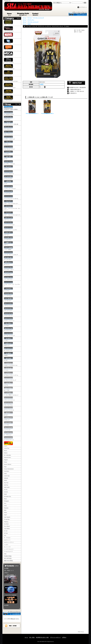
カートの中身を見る (12, 613)
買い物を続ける (73, 93)
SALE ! (8, 444)
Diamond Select (7, 457)
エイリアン (8, 153)
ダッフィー (8, 263)
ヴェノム (8, 143)
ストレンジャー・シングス (10, 228)
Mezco (5, 499)
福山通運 (6, 605)
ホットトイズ (7, 547)
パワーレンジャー (8, 304)
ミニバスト (8, 424)
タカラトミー (7, 540)
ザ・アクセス (7, 538)
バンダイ (6, 545)
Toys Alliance (7, 526)
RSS (10, 626)
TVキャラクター (8, 73)
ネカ (8, 54)
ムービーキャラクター (9, 67)
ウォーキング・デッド (9, 148)
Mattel (5, 494)
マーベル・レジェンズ (9, 334)
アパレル (8, 369)
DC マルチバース (8, 349)
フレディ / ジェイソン (9, 319)
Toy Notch (6, 524)
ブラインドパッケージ (9, 399)
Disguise (6, 460)
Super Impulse (7, 517)
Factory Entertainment (9, 469)
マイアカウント (83, 7)
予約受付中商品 (8, 556)
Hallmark (6, 478)
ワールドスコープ (8, 552)
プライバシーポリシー (55, 637)
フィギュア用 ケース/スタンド (11, 394)
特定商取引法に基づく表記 (42, 637)
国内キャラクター (8, 92)
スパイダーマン (8, 238)
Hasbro (6, 480)
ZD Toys (6, 533)
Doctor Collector (8, 464)
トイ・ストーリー (8, 278)
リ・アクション (8, 433)
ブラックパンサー (8, 309)
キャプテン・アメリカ (9, 162)
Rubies (5, 512)
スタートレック (8, 219)
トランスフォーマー (9, 29)
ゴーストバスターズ (9, 172)
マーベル (8, 35)
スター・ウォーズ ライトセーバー (12, 214)
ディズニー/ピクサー (9, 61)
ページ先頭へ (81, 632)
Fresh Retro (6, 471)
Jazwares (6, 492)
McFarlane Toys (7, 496)
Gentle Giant (7, 476)
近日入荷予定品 (8, 558)
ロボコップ (8, 344)
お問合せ (36, 14)
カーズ (8, 157)
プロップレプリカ (8, 404)
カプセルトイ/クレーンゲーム (11, 374)
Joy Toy (6, 490)
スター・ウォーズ (8, 23)
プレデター (8, 324)
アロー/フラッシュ (8, 133)
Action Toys (7, 448)
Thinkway (6, 522)
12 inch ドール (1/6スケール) (11, 364)
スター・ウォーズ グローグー (11, 202)
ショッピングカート (78, 14)
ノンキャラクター (8, 98)
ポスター (8, 414)
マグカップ (8, 419)
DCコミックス (8, 42)
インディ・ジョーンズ (9, 138)
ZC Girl (8, 359)
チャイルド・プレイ (9, 268)
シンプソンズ (8, 192)
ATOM (15, 626)
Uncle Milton (7, 529)
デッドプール (8, 273)
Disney (6, 462)
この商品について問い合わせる (77, 91)
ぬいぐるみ (8, 389)
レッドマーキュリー (9, 549)
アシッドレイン (8, 128)
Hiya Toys (6, 483)
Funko (5, 474)
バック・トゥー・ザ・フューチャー (12, 284)
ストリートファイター (9, 223)
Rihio (5, 510)
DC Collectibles (7, 455)
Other (5, 554)
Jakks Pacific (7, 487)
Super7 (6, 515)
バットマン (8, 289)
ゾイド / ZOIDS (8, 248)
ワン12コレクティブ (9, 438)
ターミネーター (8, 258)
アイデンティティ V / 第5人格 (11, 123)
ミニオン (8, 339)
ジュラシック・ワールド (10, 187)
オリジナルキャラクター (10, 86)
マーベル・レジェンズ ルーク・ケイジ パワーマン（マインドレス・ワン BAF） (47, 107)
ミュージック (8, 428)
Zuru (5, 535)
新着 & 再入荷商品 (8, 561)
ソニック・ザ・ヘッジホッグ (11, 253)
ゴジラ (8, 182)
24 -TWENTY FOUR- (9, 113)
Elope (5, 467)
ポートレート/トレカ (9, 409)
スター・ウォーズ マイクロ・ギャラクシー (12, 208)
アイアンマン (8, 118)
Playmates (6, 508)
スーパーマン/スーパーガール (11, 197)
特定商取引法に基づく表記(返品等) (77, 88)
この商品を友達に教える (75, 89)
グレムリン (8, 167)
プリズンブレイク (8, 314)
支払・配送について (23, 14)
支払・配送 (32, 637)
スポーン (8, 243)
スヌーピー (8, 233)
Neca (5, 503)
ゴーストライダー (8, 177)
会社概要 (6, 568)
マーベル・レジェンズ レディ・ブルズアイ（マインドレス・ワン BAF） (32, 107)
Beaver (6, 451)
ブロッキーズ (8, 48)
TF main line (7, 519)
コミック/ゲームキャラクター (11, 79)
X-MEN (8, 354)
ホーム (10, 14)
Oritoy (5, 506)
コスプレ (8, 384)
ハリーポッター (8, 299)
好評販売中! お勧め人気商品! (11, 108)
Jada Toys (6, 485)
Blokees (6, 453)
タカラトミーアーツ (9, 542)
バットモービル (8, 294)
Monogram (6, 501)
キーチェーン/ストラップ (10, 379)
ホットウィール (8, 329)
